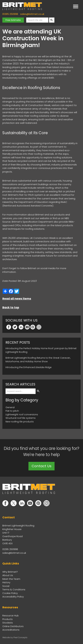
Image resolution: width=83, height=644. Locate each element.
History (6, 582)
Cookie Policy (10, 593)
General (10, 407)
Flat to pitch (12, 411)
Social (6, 586)
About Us (8, 575)
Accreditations (11, 630)
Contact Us (41, 466)
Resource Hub (11, 616)
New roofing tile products (20, 422)
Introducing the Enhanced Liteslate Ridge (29, 367)
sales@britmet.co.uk (32, 14)
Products (8, 619)
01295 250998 (10, 14)
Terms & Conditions (14, 589)
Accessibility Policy (13, 597)
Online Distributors (13, 626)
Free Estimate (13, 20)
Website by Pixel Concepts (15, 637)
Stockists (8, 623)
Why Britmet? (10, 572)
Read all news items (17, 299)
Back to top (11, 307)
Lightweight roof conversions (22, 414)
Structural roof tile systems (21, 418)
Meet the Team (11, 579)
